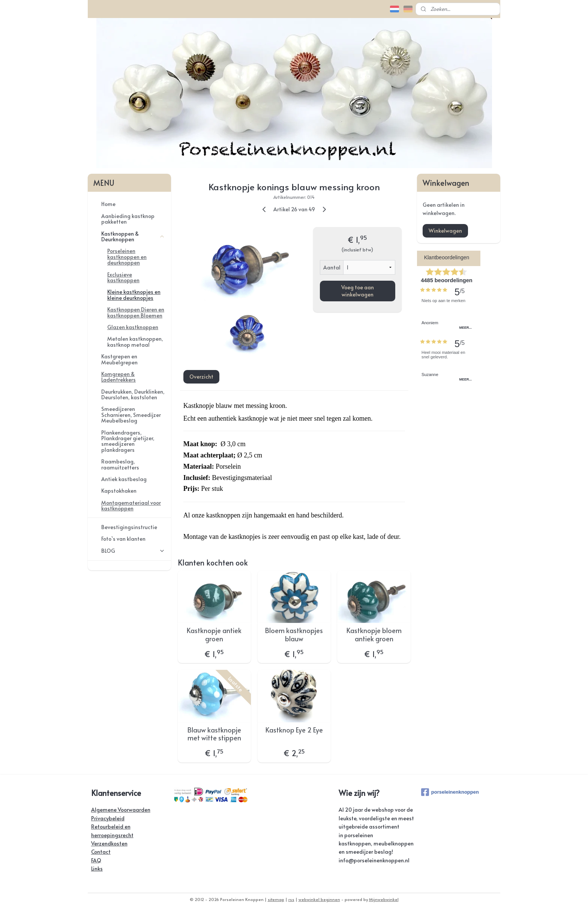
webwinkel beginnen (319, 899)
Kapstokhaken (119, 491)
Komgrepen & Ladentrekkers (118, 377)
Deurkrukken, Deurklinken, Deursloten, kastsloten (133, 394)
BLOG (133, 551)
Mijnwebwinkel (384, 899)
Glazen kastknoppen (133, 327)
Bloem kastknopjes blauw (294, 634)
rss (291, 899)
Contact (101, 852)
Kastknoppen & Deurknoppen (133, 236)
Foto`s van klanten (123, 539)
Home (108, 204)
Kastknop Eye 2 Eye (294, 730)
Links (97, 869)
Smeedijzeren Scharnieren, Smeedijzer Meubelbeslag (131, 415)
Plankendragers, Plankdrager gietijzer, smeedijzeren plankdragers (128, 441)
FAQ (96, 860)
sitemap (276, 899)
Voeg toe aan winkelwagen (357, 290)
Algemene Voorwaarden (121, 810)
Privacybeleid (108, 818)
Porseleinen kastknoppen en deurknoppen (127, 257)
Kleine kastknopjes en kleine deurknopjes (134, 295)
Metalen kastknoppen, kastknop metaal (135, 341)
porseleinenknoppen (450, 792)
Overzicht (201, 377)
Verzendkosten (109, 843)
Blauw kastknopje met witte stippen (214, 734)
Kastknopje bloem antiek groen (374, 634)
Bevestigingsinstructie (129, 527)
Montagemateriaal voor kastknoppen (131, 505)
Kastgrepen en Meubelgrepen (119, 359)
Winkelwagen (445, 231)
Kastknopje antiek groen (214, 634)
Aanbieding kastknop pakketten (128, 219)
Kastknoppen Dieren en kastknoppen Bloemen (136, 312)
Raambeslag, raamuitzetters (120, 464)
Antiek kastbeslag (124, 479)
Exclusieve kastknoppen (123, 277)
